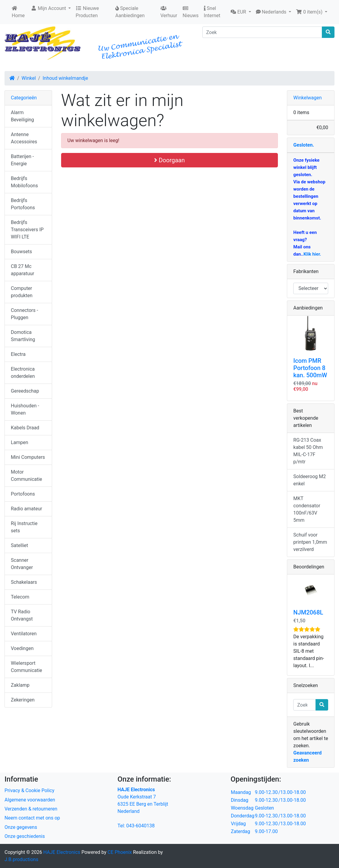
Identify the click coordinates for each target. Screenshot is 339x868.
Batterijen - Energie (22, 160)
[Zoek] (262, 32)
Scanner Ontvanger (22, 564)
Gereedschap (25, 391)
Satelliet (19, 545)
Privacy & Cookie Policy (30, 790)
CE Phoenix (120, 852)
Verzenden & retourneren (31, 809)
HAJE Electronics (62, 852)
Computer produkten (22, 292)
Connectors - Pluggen (24, 314)
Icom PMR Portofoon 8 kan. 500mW (310, 368)
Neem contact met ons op (32, 818)
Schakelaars (24, 582)
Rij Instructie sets (24, 527)
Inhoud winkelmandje (65, 78)
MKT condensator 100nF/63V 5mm (307, 509)
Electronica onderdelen (23, 373)
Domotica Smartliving (23, 336)
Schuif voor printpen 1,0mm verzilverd (310, 542)
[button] (241, 12)
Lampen (20, 442)
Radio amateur (26, 509)
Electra (18, 354)
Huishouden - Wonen (25, 409)
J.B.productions (21, 859)
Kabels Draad (25, 428)
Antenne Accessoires (24, 138)
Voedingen (22, 648)
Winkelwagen (307, 98)
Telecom (20, 597)
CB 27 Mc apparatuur (22, 270)
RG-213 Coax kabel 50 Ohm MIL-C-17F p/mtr (308, 451)
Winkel (29, 78)
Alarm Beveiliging (22, 116)
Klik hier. (312, 254)
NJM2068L (308, 612)
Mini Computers (28, 457)
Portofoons (23, 494)
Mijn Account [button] (49, 8)
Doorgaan (169, 160)
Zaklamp (20, 685)
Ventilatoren (24, 634)
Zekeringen (23, 700)
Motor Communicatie (26, 476)
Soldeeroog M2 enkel (309, 480)
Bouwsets (21, 252)
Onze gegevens (21, 827)
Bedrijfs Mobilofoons (24, 182)
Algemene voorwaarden (30, 800)
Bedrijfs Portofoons (23, 204)
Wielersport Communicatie (26, 667)
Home (18, 12)
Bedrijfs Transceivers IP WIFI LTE (27, 230)
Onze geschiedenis (25, 836)
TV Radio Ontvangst (22, 615)
